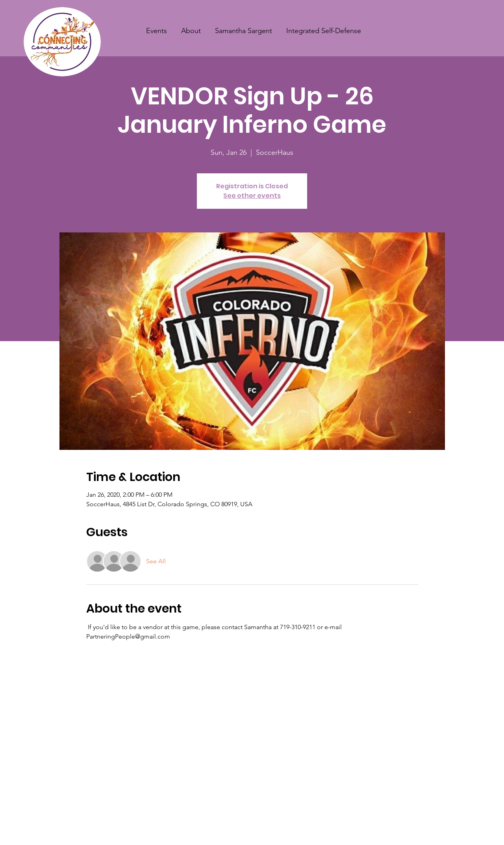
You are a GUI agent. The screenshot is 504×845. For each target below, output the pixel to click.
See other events (252, 196)
